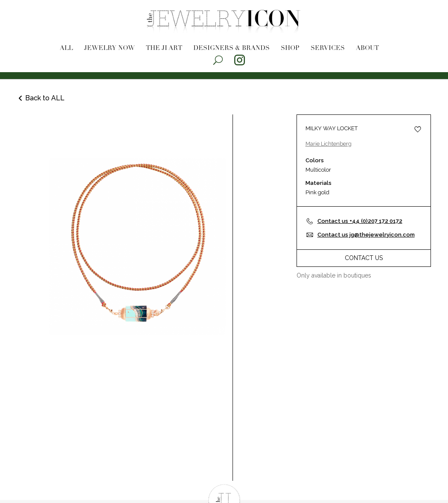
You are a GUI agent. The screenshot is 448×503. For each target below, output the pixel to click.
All (66, 48)
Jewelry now (109, 48)
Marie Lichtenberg (329, 144)
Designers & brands (231, 48)
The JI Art (164, 48)
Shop (290, 48)
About (367, 48)
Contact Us (364, 258)
